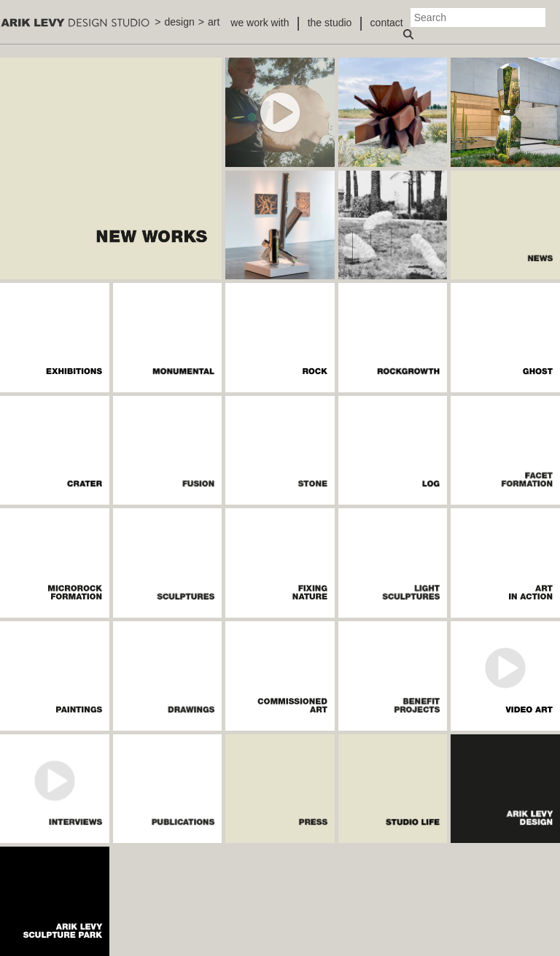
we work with (260, 23)
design (180, 22)
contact (387, 23)
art (214, 22)
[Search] (478, 18)
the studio (330, 23)
